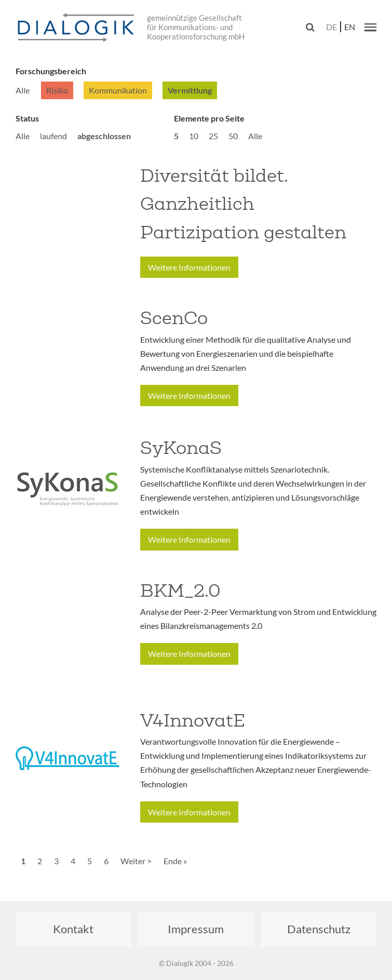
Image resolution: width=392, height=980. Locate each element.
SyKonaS (181, 448)
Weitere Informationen (189, 267)
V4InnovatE (193, 720)
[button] (370, 27)
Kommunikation (118, 90)
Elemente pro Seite (209, 118)
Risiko (57, 90)
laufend (53, 136)
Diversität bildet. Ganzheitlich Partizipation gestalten (243, 204)
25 (213, 136)
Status (27, 118)
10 (194, 136)
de (332, 27)
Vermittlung (190, 90)
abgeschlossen (104, 136)
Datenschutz (319, 929)
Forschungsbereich (51, 71)
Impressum (196, 929)
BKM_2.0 (180, 590)
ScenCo (174, 318)
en (350, 27)
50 (233, 136)
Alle (23, 90)
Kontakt (73, 929)
